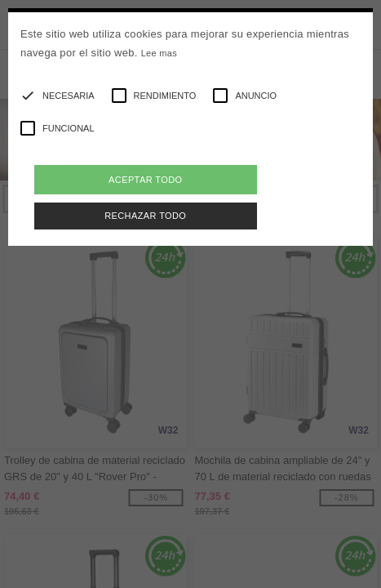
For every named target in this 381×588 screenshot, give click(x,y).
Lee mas (159, 53)
